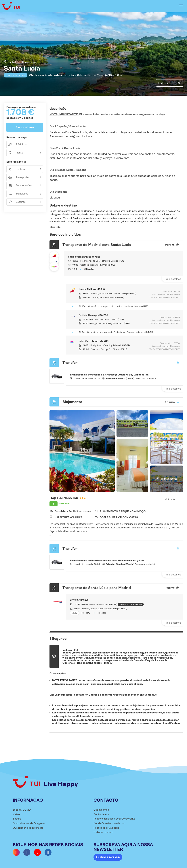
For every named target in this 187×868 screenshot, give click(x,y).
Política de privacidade (106, 828)
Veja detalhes (173, 279)
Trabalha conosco (103, 832)
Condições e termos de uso (109, 823)
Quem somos (101, 810)
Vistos (16, 814)
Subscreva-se (108, 857)
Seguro (17, 819)
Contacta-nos (101, 814)
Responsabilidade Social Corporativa (114, 819)
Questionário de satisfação (28, 828)
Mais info (55, 227)
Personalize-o (25, 127)
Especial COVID (22, 810)
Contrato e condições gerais (29, 823)
